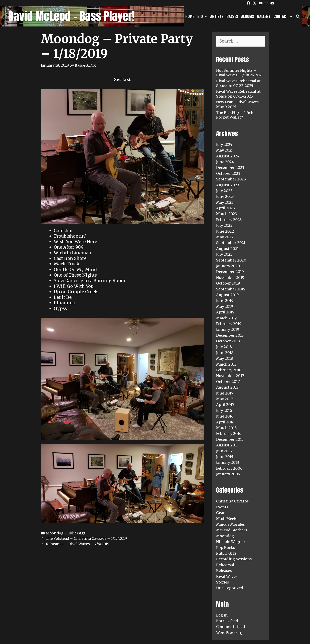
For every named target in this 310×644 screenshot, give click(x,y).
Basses (232, 16)
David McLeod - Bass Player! (71, 16)
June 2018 (225, 353)
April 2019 (225, 312)
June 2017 (225, 393)
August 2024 (228, 156)
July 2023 (224, 191)
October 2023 (228, 173)
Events (222, 507)
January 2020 (228, 266)
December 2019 (230, 272)
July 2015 (224, 451)
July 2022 (224, 225)
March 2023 (227, 214)
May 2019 (225, 306)
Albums (247, 16)
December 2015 (230, 439)
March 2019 (226, 318)
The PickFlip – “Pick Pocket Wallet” (235, 115)
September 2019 (231, 289)
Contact (284, 16)
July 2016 (224, 410)
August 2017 (227, 387)
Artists (217, 16)
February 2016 (229, 434)
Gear (220, 513)
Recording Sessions (234, 559)
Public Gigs (75, 533)
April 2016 (225, 422)
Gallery (264, 16)
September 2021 (231, 243)
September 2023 (231, 179)
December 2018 (230, 335)
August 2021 (227, 249)
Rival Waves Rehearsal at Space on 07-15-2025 (238, 94)
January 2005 (228, 474)
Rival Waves (227, 576)
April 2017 (225, 405)
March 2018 (226, 364)
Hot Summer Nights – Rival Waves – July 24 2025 (240, 73)
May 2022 (225, 237)
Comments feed (231, 627)
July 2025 (224, 145)
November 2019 (230, 277)
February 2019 (229, 324)
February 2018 (229, 370)
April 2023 (225, 208)
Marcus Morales (230, 524)
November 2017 (230, 376)
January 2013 (228, 462)
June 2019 (225, 301)
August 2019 (227, 295)
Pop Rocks (226, 548)
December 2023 (230, 168)
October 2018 (228, 341)
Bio (203, 16)
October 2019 (228, 283)
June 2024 (225, 162)
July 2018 (224, 347)
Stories (223, 582)
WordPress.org (229, 632)
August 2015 (227, 445)
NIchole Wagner (231, 542)
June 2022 (225, 231)
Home (190, 16)
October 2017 (228, 382)
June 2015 (225, 457)
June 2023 (225, 196)
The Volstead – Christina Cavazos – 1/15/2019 (86, 538)
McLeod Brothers (232, 530)
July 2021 (224, 254)
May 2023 (225, 202)
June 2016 (225, 416)
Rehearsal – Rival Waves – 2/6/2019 (78, 544)
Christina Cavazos (232, 501)
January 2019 (228, 329)
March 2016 (226, 428)
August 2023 (228, 185)
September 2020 (231, 260)
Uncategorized (230, 588)
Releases (224, 571)
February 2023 (229, 220)
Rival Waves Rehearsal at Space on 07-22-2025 (238, 83)
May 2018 (225, 358)
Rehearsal (225, 565)
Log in (222, 615)
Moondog (55, 533)
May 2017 (224, 399)
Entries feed (227, 621)
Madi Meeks (227, 519)
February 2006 (229, 468)
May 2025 (225, 150)
